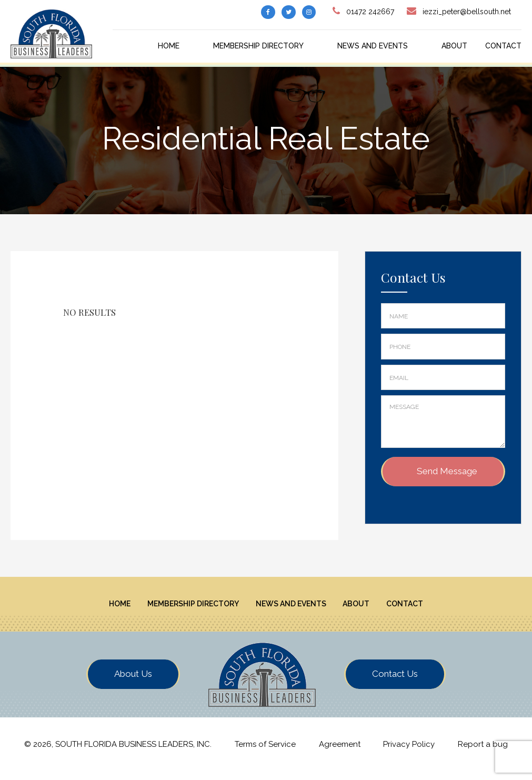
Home (169, 46)
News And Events (373, 46)
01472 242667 (370, 12)
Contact (503, 46)
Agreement (340, 753)
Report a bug (483, 753)
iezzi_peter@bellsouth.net (467, 12)
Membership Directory (258, 46)
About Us (133, 682)
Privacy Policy (409, 753)
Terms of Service (265, 753)
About (454, 46)
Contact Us (395, 682)
